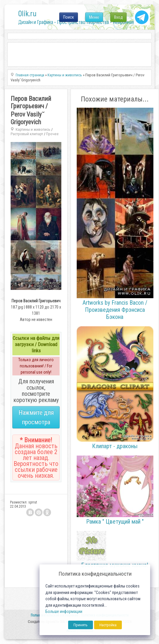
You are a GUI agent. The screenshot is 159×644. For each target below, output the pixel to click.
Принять (81, 625)
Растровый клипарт (27, 134)
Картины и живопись (33, 129)
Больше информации (64, 612)
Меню (94, 17)
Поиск (69, 17)
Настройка (108, 625)
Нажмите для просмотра (36, 417)
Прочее (52, 134)
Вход (118, 17)
